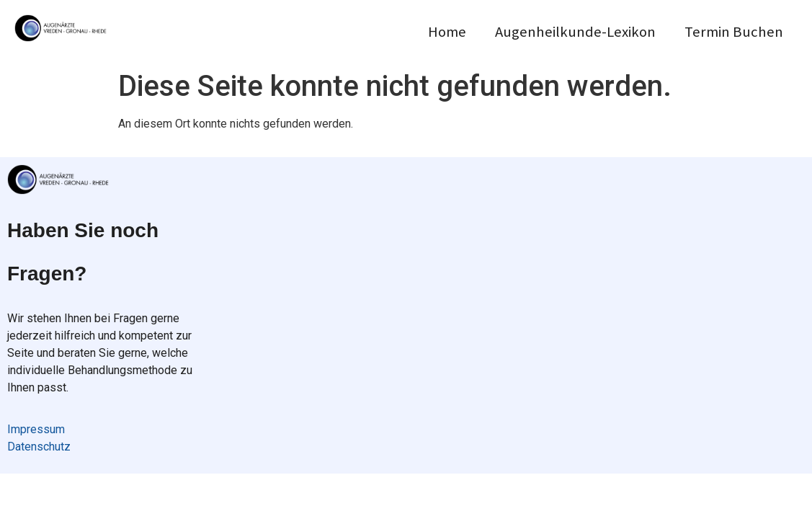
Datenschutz (39, 447)
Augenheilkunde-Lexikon (575, 32)
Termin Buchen (734, 32)
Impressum (36, 429)
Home (447, 32)
